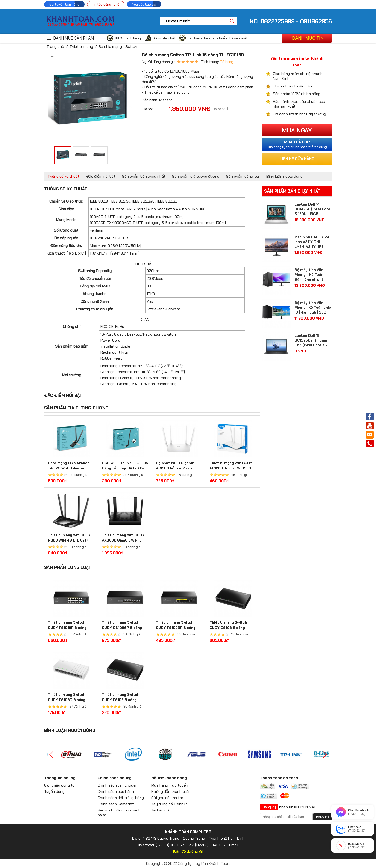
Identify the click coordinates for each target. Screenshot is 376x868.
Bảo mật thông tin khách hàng (119, 813)
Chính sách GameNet (116, 804)
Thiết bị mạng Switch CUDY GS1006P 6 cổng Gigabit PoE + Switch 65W (125, 628)
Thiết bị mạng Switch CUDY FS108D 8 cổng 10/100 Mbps (67, 700)
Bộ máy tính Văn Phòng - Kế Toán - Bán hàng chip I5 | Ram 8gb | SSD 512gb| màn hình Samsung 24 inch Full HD (310, 275)
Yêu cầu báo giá (144, 4)
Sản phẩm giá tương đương (196, 176)
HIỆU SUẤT (144, 264)
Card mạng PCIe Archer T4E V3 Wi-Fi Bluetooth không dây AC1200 (69, 468)
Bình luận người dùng (285, 176)
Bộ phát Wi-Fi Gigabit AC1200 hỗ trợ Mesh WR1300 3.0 (175, 468)
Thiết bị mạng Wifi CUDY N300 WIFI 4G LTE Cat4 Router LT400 (69, 540)
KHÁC (144, 320)
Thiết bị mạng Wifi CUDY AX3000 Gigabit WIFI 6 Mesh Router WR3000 (123, 540)
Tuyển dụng (54, 791)
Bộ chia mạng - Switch (118, 47)
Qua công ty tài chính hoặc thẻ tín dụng (297, 144)
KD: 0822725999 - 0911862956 (291, 21)
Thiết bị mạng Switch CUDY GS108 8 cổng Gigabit (228, 628)
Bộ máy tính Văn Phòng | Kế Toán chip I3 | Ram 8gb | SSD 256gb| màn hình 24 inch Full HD (313, 308)
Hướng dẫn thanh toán (171, 791)
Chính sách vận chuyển (118, 785)
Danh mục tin (308, 38)
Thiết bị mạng (81, 47)
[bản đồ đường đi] (188, 851)
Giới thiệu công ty (59, 785)
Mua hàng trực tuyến (170, 785)
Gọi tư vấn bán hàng (64, 4)
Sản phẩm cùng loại (243, 176)
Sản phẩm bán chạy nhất (144, 176)
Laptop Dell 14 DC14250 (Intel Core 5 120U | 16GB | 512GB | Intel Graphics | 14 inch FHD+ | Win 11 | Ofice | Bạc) (313, 209)
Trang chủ (55, 47)
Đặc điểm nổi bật (101, 176)
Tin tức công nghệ (106, 4)
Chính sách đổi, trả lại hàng (121, 798)
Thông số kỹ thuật (63, 176)
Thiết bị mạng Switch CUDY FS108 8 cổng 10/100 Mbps (121, 700)
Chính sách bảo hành (116, 791)
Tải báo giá (160, 810)
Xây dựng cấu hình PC (170, 804)
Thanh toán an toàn (279, 778)
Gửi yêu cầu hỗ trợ (167, 798)
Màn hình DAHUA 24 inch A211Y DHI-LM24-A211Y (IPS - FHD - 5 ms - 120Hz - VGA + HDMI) (313, 242)
